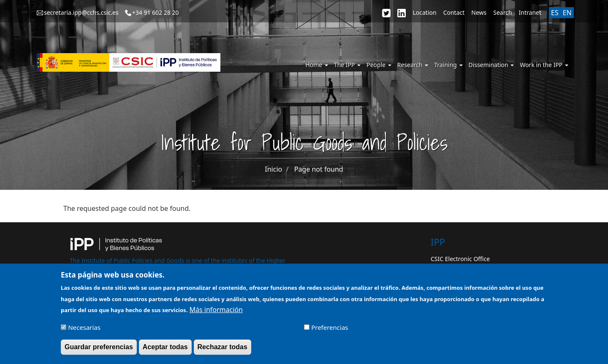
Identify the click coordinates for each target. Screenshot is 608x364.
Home (316, 65)
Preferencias (330, 331)
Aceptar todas (165, 351)
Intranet (530, 12)
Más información (216, 313)
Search (502, 12)
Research (413, 65)
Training (448, 65)
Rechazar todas (223, 351)
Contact (454, 12)
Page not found (319, 169)
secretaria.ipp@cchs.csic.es (81, 12)
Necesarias (84, 331)
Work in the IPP (544, 65)
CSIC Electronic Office (460, 259)
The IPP (347, 65)
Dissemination (491, 65)
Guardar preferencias (99, 351)
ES (555, 13)
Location (424, 12)
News (479, 12)
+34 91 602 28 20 (156, 12)
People (379, 65)
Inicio (273, 169)
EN (567, 13)
